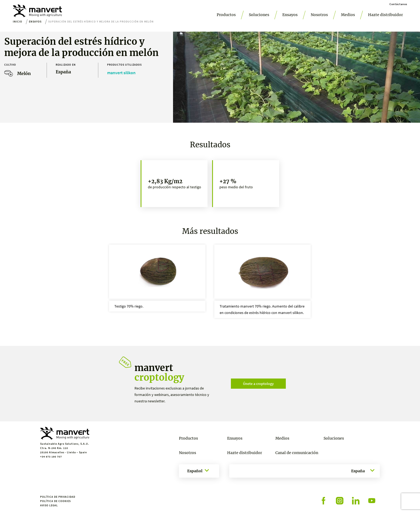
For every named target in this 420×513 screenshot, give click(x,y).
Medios (348, 15)
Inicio (18, 22)
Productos (226, 15)
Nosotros (319, 15)
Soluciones (259, 15)
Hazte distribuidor (385, 15)
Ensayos (290, 15)
